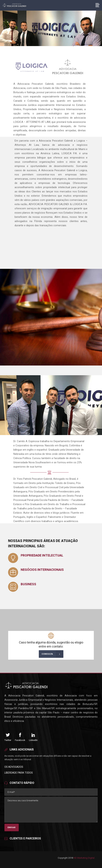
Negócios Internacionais (42, 570)
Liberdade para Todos (19, 773)
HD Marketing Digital (84, 858)
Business (28, 584)
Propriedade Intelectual (42, 555)
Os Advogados (14, 767)
